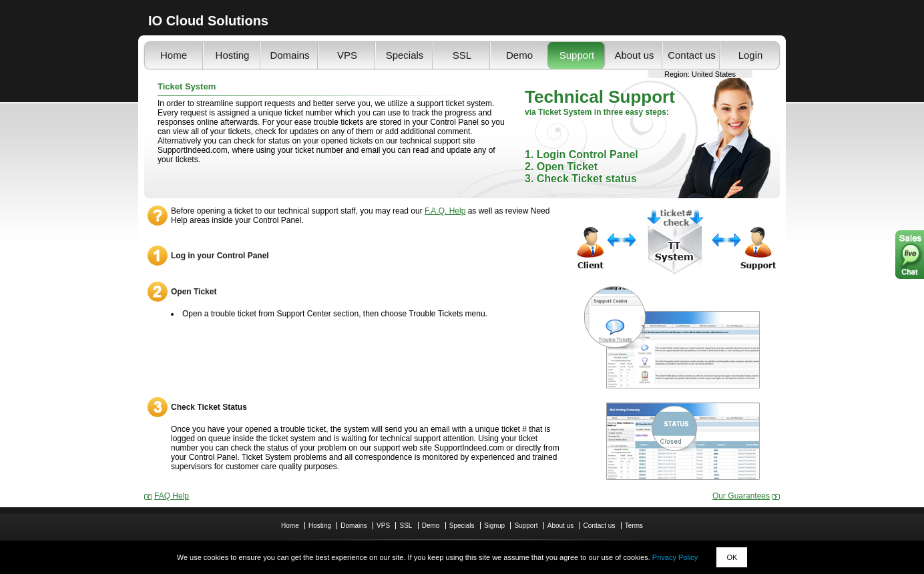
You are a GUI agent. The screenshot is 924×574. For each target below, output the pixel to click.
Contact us (692, 55)
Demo (519, 55)
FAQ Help (172, 496)
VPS (347, 55)
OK (732, 557)
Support (577, 55)
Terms (634, 526)
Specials (405, 55)
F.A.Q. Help (445, 211)
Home (174, 55)
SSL (462, 55)
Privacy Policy (675, 557)
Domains (289, 55)
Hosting (233, 55)
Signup (494, 526)
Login (751, 55)
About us (634, 55)
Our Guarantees (741, 496)
